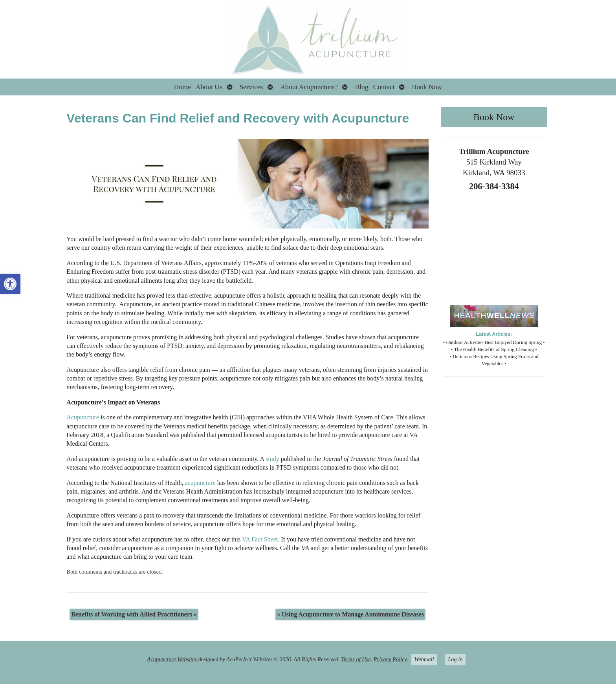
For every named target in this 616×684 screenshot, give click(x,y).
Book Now (427, 87)
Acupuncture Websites (172, 659)
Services (251, 87)
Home (182, 87)
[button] (10, 284)
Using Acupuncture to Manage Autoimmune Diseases (350, 614)
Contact (384, 87)
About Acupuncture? (309, 87)
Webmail (424, 659)
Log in (455, 659)
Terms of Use (356, 659)
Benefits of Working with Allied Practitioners (134, 614)
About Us (209, 87)
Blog (361, 87)
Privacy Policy (390, 659)
